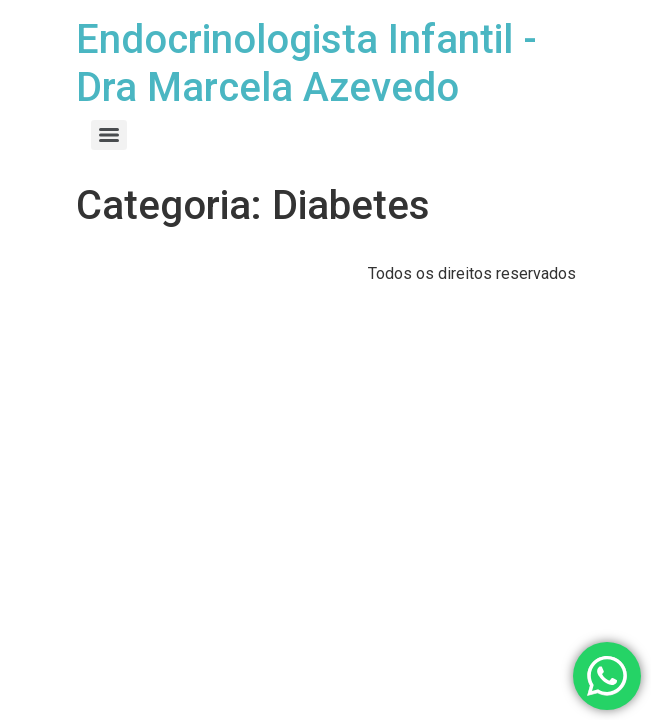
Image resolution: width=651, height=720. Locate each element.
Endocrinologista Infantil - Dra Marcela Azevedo (306, 63)
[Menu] (109, 135)
